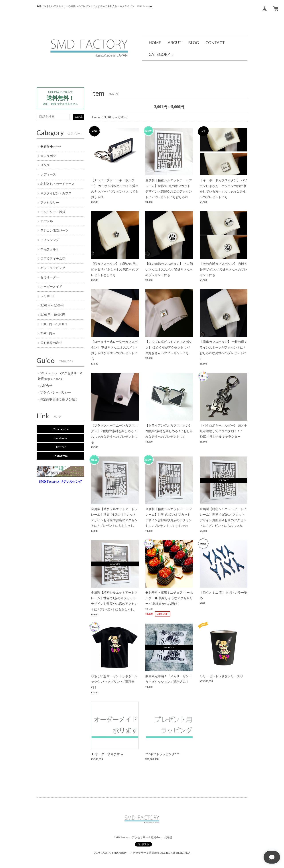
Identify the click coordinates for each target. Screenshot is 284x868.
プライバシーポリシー (55, 393)
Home (96, 117)
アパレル (47, 221)
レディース (48, 175)
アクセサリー (50, 203)
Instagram (61, 456)
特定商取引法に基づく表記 (59, 399)
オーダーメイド (51, 287)
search (79, 117)
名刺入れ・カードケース (57, 184)
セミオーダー (50, 277)
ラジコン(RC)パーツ (54, 231)
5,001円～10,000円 (53, 315)
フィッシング (50, 240)
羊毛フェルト (50, 249)
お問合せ (46, 386)
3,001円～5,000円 (52, 305)
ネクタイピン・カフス (56, 193)
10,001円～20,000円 (54, 324)
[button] (161, 55)
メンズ (45, 165)
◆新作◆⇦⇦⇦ (51, 147)
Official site (61, 429)
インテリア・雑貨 (53, 212)
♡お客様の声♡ (51, 343)
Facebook (61, 438)
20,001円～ (48, 333)
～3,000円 (47, 296)
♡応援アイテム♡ (53, 259)
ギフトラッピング (53, 268)
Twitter (61, 447)
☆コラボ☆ (48, 156)
